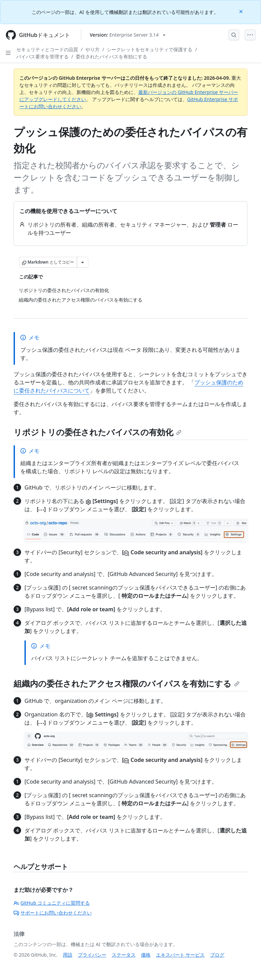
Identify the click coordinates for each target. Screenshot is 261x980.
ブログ (217, 955)
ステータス (124, 955)
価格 (146, 955)
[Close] (242, 11)
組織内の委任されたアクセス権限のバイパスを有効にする (127, 683)
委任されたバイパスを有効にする (111, 56)
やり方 (92, 49)
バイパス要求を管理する (42, 56)
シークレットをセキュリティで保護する (150, 49)
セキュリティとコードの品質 (47, 49)
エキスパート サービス (180, 955)
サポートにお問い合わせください (53, 913)
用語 (68, 955)
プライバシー (92, 955)
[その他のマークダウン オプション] (83, 262)
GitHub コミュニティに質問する (52, 903)
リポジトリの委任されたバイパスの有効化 (98, 432)
